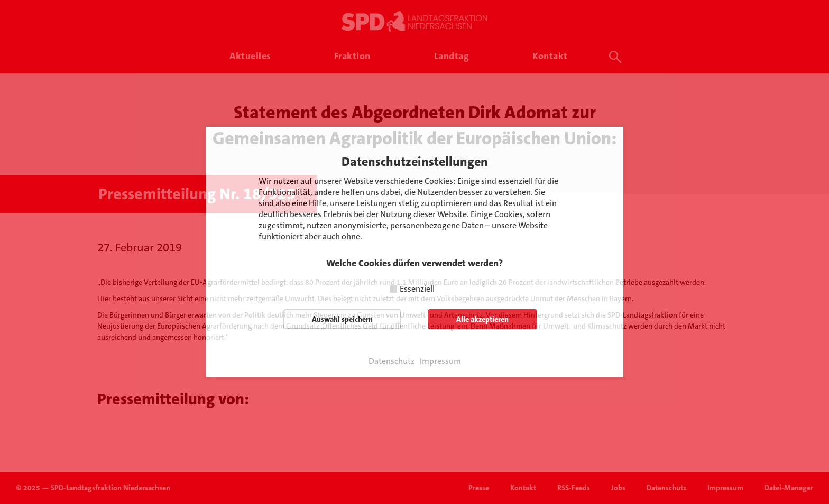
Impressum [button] (440, 361)
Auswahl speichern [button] (342, 319)
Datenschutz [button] (392, 361)
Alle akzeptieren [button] (482, 319)
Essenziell (417, 289)
